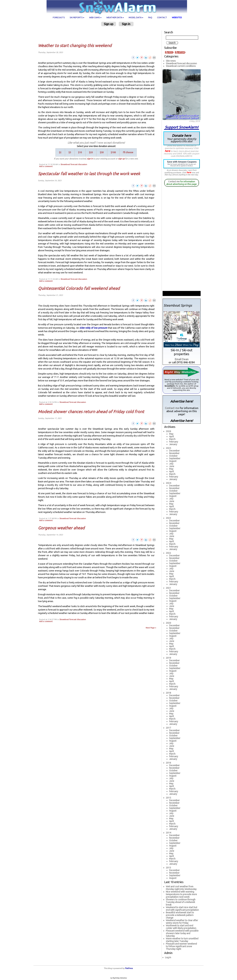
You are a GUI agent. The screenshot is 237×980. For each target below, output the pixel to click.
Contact (162, 17)
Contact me (174, 181)
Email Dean (182, 359)
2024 (168, 483)
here (167, 151)
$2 (60, 152)
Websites (177, 17)
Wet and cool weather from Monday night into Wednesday (181, 888)
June (172, 466)
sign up (121, 159)
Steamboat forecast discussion (74, 164)
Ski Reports (77, 17)
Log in (168, 957)
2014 (168, 833)
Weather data (115, 17)
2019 (168, 658)
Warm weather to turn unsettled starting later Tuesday (182, 940)
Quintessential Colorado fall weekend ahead (79, 288)
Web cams (95, 17)
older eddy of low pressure (93, 328)
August (173, 461)
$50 (102, 152)
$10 (80, 152)
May (171, 434)
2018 (168, 693)
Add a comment (46, 166)
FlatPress (129, 968)
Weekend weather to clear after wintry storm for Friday (182, 922)
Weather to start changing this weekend (75, 46)
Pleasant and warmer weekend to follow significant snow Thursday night (181, 946)
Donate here (182, 138)
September (175, 458)
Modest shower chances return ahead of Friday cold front (91, 412)
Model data (136, 17)
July (171, 464)
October (173, 456)
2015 (168, 798)
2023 (168, 518)
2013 (168, 868)
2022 (168, 553)
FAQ (150, 17)
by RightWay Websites (118, 978)
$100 (113, 152)
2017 (168, 728)
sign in (90, 159)
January (173, 444)
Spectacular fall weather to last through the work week (89, 174)
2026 (168, 431)
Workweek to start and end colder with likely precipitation (181, 927)
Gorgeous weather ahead (61, 528)
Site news (171, 61)
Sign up (109, 24)
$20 (91, 152)
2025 (168, 448)
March (172, 439)
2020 (168, 623)
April (171, 436)
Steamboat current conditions (181, 66)
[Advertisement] (97, 35)
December (174, 451)
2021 (168, 588)
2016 (168, 763)
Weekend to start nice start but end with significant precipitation (182, 909)
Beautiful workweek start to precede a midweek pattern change (180, 915)
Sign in (126, 24)
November (174, 453)
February (174, 442)
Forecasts (59, 17)
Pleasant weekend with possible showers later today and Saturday (182, 933)
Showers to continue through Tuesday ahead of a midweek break (181, 902)
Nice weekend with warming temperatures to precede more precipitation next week (181, 894)
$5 (70, 152)
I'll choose (128, 152)
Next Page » (151, 628)
